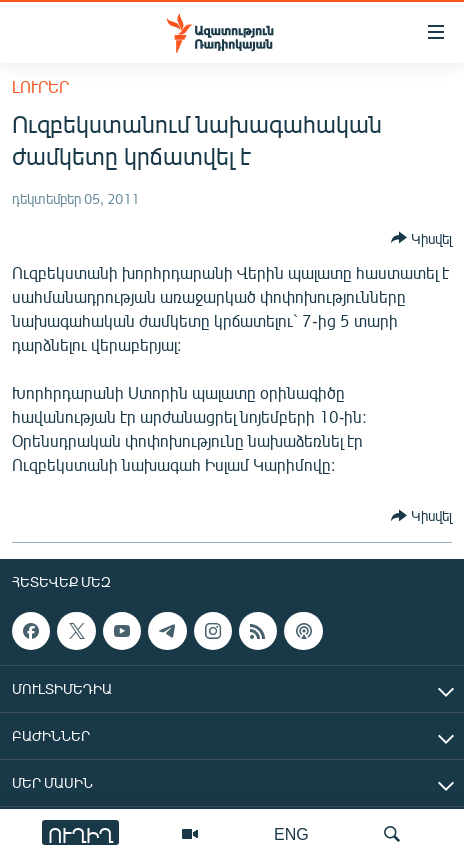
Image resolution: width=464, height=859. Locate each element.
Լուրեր (40, 86)
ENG (291, 833)
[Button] (421, 238)
